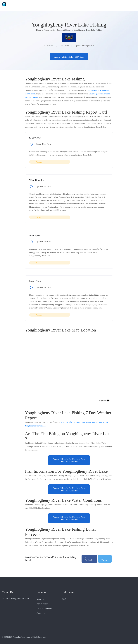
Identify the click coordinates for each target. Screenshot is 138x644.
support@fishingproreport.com (15, 599)
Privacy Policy (42, 604)
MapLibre (102, 400)
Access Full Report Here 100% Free (69, 57)
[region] (69, 370)
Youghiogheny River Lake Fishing (88, 30)
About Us (40, 599)
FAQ (64, 599)
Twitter (104, 559)
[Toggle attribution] (108, 400)
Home (39, 30)
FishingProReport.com (21, 637)
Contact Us (41, 613)
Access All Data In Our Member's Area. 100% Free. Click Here (69, 460)
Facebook (89, 559)
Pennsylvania (49, 30)
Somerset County (64, 30)
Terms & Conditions (44, 609)
